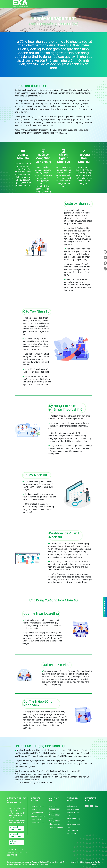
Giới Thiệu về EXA (74, 810)
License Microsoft (38, 823)
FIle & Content (55, 824)
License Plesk (36, 819)
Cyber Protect (37, 813)
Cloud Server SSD (38, 806)
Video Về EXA (72, 806)
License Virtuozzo (38, 816)
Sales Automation (56, 828)
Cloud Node (36, 810)
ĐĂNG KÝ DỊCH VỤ (105, 607)
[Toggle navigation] (91, 3)
